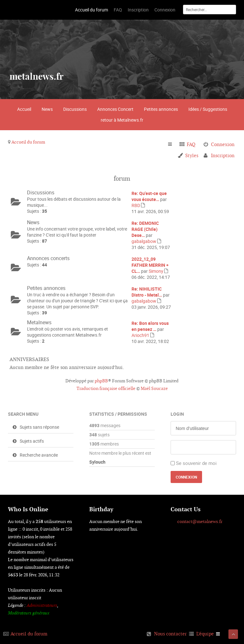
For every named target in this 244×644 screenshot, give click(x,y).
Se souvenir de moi (196, 463)
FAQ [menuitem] (191, 144)
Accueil (24, 109)
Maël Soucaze (154, 388)
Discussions (75, 109)
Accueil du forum (28, 142)
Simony (156, 271)
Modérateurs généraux (29, 613)
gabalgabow (144, 241)
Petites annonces (161, 109)
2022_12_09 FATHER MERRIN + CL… (150, 265)
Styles (192, 155)
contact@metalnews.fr (200, 521)
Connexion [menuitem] (223, 144)
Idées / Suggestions (208, 109)
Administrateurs (42, 605)
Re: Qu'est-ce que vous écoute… (149, 196)
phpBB (101, 381)
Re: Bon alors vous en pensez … (150, 326)
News (47, 109)
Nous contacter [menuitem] (170, 634)
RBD (136, 205)
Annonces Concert (115, 109)
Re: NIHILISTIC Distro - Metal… (147, 292)
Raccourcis (173, 144)
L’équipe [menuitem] (205, 634)
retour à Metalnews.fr (122, 120)
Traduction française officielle (106, 388)
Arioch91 (140, 335)
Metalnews (39, 322)
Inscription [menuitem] (223, 155)
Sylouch (97, 462)
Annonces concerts (48, 258)
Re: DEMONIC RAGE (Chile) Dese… (145, 229)
